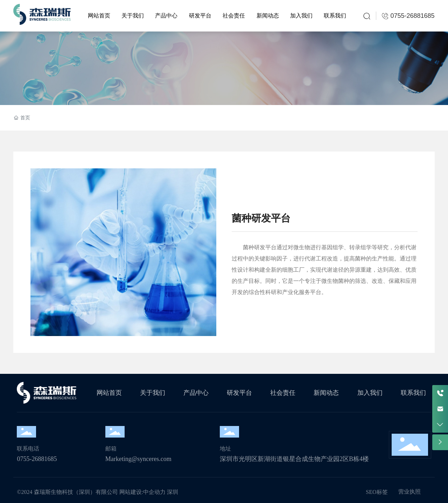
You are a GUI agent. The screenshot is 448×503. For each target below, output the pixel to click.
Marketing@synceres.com (138, 459)
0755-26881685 (37, 459)
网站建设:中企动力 (142, 492)
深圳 (173, 492)
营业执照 (409, 492)
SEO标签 (377, 492)
